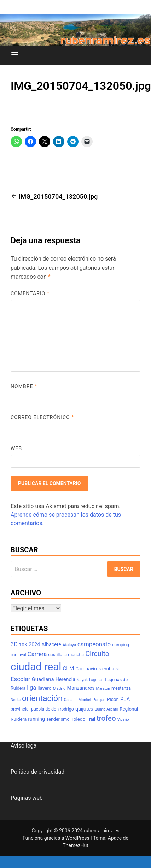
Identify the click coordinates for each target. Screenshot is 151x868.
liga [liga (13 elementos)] (31, 688)
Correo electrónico (42, 417)
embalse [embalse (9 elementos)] (111, 669)
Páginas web (27, 798)
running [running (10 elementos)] (36, 719)
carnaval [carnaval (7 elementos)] (18, 655)
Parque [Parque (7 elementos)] (99, 700)
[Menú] (15, 55)
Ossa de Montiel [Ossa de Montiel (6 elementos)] (78, 700)
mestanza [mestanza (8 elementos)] (121, 688)
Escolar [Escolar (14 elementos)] (21, 679)
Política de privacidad (37, 772)
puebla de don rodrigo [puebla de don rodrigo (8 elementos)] (53, 709)
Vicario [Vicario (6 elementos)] (123, 720)
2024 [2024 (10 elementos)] (34, 644)
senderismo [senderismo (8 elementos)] (58, 719)
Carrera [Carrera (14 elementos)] (37, 654)
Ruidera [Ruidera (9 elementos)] (19, 719)
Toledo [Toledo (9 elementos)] (78, 719)
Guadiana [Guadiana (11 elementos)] (43, 679)
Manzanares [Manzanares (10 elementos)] (81, 688)
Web (16, 448)
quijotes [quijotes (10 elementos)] (84, 709)
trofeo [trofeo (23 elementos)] (106, 718)
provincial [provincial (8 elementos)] (20, 709)
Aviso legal (24, 746)
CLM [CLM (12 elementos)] (68, 668)
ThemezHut (75, 845)
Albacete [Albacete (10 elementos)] (51, 644)
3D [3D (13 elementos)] (14, 644)
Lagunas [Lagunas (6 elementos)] (96, 680)
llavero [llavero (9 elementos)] (44, 688)
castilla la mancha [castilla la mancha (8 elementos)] (66, 655)
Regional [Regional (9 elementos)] (129, 709)
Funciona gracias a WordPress (57, 838)
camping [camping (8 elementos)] (121, 645)
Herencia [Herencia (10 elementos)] (65, 679)
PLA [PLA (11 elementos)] (125, 699)
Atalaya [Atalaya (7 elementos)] (69, 645)
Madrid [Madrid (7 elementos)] (59, 688)
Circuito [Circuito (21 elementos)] (97, 654)
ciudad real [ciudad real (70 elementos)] (36, 667)
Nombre (24, 386)
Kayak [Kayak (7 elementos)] (82, 680)
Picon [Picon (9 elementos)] (113, 699)
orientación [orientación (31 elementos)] (42, 698)
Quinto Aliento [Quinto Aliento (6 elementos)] (106, 709)
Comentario (30, 293)
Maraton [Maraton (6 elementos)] (103, 688)
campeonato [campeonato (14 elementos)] (94, 644)
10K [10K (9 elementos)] (23, 645)
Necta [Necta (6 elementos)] (16, 700)
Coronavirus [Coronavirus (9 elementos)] (88, 669)
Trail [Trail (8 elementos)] (91, 719)
